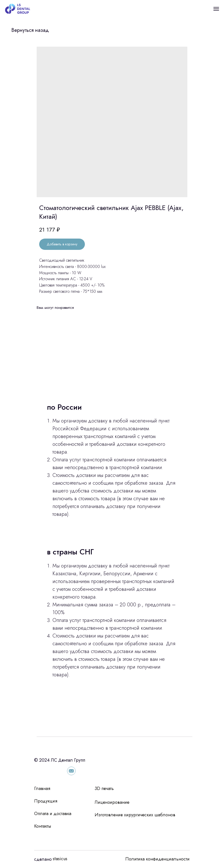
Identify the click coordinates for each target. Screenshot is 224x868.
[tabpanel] (112, 560)
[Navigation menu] (216, 9)
